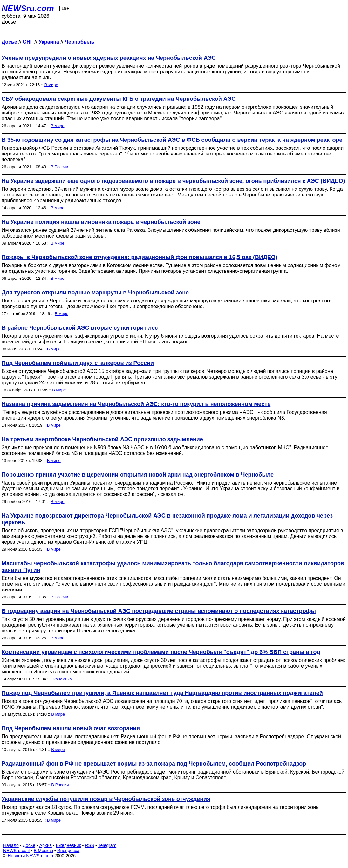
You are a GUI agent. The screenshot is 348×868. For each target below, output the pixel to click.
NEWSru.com (28, 8)
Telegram (107, 845)
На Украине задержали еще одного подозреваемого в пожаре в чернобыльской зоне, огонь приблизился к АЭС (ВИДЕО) (173, 181)
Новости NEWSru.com (30, 856)
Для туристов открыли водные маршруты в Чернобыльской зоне (95, 293)
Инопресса (68, 851)
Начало (11, 845)
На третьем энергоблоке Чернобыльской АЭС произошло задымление (102, 439)
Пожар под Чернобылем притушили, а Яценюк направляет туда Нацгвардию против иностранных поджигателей (162, 693)
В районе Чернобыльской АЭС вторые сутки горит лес (80, 328)
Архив (46, 845)
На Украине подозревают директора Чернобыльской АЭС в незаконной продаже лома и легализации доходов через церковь (167, 519)
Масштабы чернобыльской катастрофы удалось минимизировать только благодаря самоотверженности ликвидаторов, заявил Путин (174, 567)
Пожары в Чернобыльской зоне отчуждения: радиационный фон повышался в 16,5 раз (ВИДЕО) (140, 257)
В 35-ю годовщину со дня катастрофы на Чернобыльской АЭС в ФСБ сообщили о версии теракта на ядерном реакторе (172, 140)
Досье (29, 845)
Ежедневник (68, 845)
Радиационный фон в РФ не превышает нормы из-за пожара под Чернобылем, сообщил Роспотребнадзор (154, 764)
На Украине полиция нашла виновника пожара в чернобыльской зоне (101, 222)
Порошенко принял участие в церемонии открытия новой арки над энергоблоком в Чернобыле (138, 475)
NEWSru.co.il (16, 851)
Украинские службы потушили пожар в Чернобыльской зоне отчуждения (106, 799)
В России (60, 167)
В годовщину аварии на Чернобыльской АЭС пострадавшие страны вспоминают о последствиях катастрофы (159, 611)
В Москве (43, 851)
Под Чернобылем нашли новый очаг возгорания (71, 728)
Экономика (61, 679)
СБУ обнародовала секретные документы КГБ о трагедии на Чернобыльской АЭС (119, 99)
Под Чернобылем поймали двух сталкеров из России (78, 363)
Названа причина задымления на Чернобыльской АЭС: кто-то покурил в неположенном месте (136, 404)
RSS (89, 845)
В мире (51, 85)
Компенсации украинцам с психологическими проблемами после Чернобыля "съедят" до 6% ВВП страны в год (161, 652)
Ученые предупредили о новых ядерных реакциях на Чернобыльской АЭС (109, 58)
